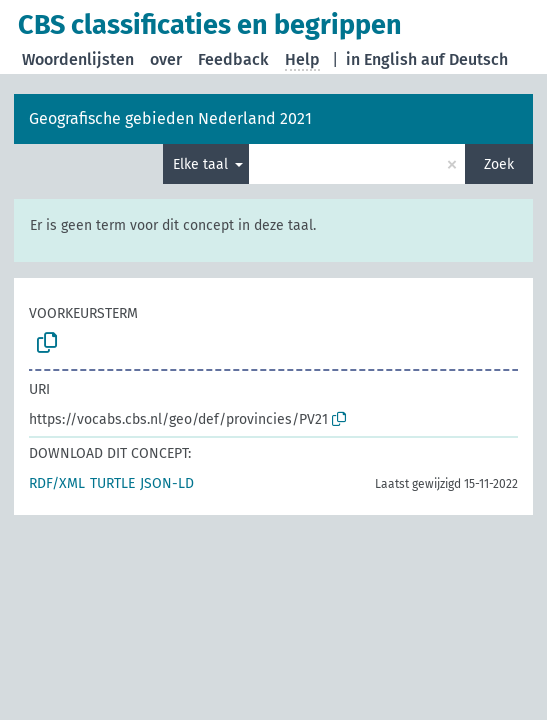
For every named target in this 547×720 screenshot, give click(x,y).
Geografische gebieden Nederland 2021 (170, 118)
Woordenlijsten (78, 59)
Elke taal (202, 164)
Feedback (233, 59)
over (166, 59)
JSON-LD (167, 483)
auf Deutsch (464, 59)
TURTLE (112, 483)
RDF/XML (57, 483)
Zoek (499, 164)
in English (381, 59)
